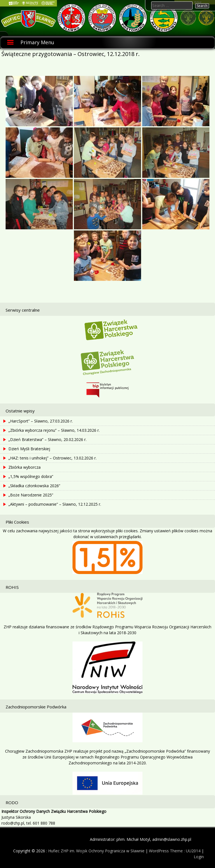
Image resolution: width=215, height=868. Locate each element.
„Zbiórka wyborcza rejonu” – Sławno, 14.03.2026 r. (54, 430)
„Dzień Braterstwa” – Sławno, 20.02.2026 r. (47, 439)
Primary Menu (37, 42)
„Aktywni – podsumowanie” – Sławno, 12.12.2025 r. (55, 504)
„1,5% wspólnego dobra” (31, 476)
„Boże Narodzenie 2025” (31, 495)
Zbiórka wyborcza (24, 467)
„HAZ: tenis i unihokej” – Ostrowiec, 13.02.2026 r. (52, 458)
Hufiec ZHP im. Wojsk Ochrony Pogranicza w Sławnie (96, 851)
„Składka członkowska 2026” (34, 486)
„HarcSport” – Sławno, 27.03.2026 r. (41, 421)
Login (199, 857)
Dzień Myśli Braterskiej (29, 449)
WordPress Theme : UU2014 (175, 851)
